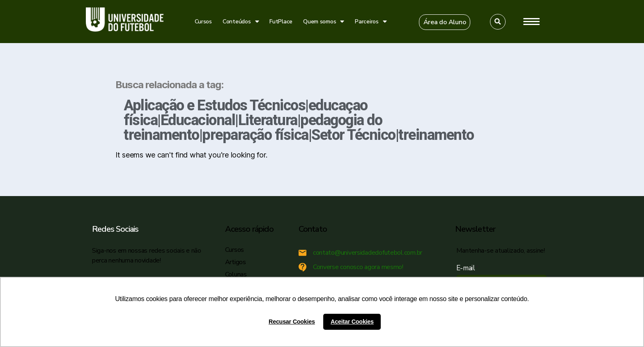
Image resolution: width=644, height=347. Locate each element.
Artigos (236, 262)
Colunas (236, 274)
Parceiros (371, 22)
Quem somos (324, 22)
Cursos (203, 22)
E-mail (468, 268)
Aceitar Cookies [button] (352, 322)
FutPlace (281, 22)
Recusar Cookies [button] (292, 322)
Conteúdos (241, 22)
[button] (445, 22)
